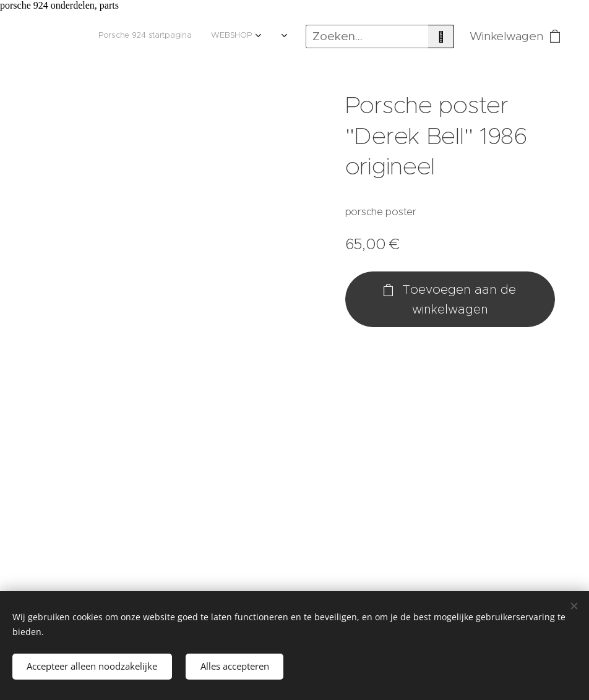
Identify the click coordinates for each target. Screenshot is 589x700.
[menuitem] (58, 36)
